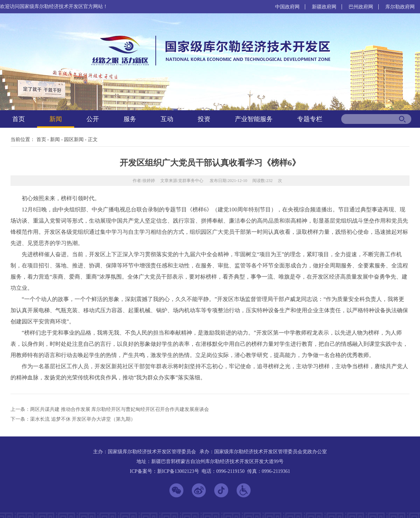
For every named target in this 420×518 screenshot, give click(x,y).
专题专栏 (310, 119)
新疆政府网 (324, 7)
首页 (19, 119)
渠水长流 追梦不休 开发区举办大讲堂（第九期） (83, 419)
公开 (93, 119)
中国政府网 (287, 7)
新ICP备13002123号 (178, 471)
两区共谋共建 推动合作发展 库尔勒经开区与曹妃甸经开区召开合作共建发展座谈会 (120, 409)
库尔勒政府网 (400, 7)
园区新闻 (74, 139)
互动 (167, 119)
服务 (130, 119)
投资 (204, 119)
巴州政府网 (361, 7)
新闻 (56, 119)
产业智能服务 (254, 119)
